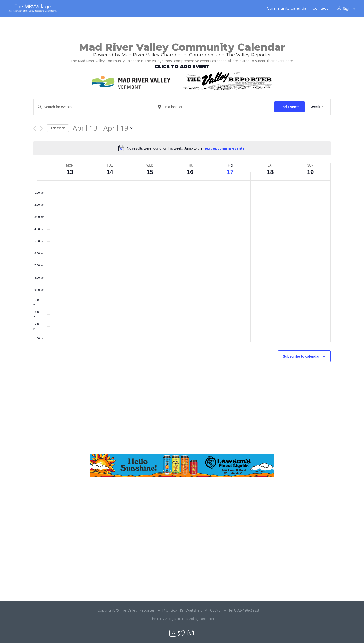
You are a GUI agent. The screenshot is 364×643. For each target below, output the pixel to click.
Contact (320, 8)
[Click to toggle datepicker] (103, 128)
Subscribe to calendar (301, 356)
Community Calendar (287, 8)
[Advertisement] (182, 412)
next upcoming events (224, 148)
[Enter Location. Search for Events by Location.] (214, 107)
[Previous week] (35, 128)
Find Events (289, 107)
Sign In (349, 9)
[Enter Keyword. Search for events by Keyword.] (94, 107)
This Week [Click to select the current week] (58, 128)
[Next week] (41, 128)
